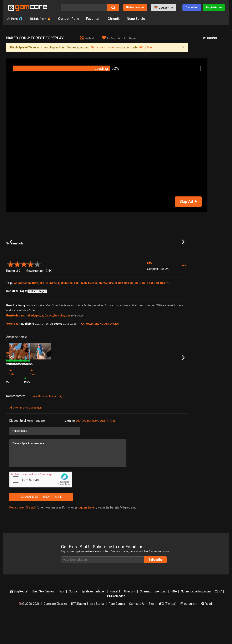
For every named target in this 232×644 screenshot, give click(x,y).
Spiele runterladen (94, 620)
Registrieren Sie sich (23, 536)
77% (123, 409)
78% (153, 409)
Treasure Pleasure (170, 403)
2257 (218, 620)
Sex (127, 316)
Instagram (189, 632)
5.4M (72, 410)
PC (141, 47)
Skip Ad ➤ (188, 201)
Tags (62, 620)
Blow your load (15, 403)
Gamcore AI (137, 632)
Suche (73, 620)
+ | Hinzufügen (37, 324)
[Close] (183, 47)
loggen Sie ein (87, 536)
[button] (164, 8)
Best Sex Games (43, 620)
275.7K (165, 409)
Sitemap (146, 620)
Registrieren (214, 7)
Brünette (51, 316)
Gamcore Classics (55, 632)
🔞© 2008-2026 (29, 632)
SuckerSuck (105, 403)
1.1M (42, 409)
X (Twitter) (168, 632)
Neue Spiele (139, 19)
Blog (152, 632)
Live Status (97, 632)
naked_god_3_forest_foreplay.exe (48, 349)
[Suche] (84, 8)
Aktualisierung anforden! (100, 357)
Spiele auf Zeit (149, 316)
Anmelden (192, 7)
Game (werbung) (77, 405)
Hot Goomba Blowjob (140, 403)
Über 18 (165, 316)
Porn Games (117, 632)
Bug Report (19, 620)
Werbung (161, 620)
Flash (83, 316)
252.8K (135, 409)
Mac (150, 47)
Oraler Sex (116, 316)
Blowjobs (38, 316)
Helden (93, 316)
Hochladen (135, 7)
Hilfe (174, 620)
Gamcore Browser (103, 47)
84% (62, 409)
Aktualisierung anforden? (96, 449)
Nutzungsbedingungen (196, 620)
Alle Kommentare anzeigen (49, 424)
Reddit (207, 632)
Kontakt (115, 620)
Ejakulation (65, 316)
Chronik (117, 19)
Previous (11, 258)
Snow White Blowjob (48, 403)
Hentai (103, 316)
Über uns (130, 620)
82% (31, 409)
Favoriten (96, 19)
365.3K (104, 409)
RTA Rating (79, 632)
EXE (76, 316)
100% (92, 410)
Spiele (134, 316)
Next (183, 258)
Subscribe (155, 588)
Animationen (22, 316)
